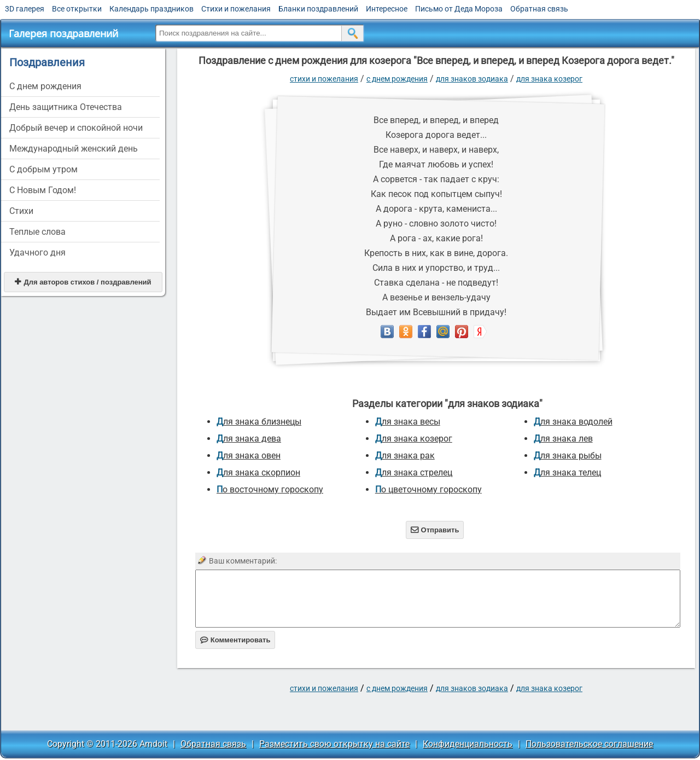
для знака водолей (573, 422)
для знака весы (408, 422)
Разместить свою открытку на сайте (334, 744)
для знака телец (567, 472)
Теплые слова (37, 232)
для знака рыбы (568, 456)
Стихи (21, 211)
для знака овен (249, 456)
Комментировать (235, 640)
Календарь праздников (151, 9)
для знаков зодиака (472, 79)
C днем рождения (45, 86)
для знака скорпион (258, 472)
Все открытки (77, 9)
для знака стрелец (414, 472)
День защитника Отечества (66, 107)
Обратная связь (539, 9)
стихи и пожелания (324, 79)
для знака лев (563, 439)
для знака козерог (549, 79)
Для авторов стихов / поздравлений (83, 282)
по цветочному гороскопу (428, 489)
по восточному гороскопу (270, 489)
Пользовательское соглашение (589, 744)
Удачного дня (37, 253)
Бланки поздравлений (318, 9)
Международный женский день (74, 149)
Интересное (387, 9)
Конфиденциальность (468, 744)
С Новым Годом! (43, 190)
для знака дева (249, 439)
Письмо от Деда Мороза (459, 9)
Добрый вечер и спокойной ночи (76, 128)
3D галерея (25, 9)
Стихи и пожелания (236, 9)
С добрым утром (43, 169)
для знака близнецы (259, 422)
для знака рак (405, 456)
